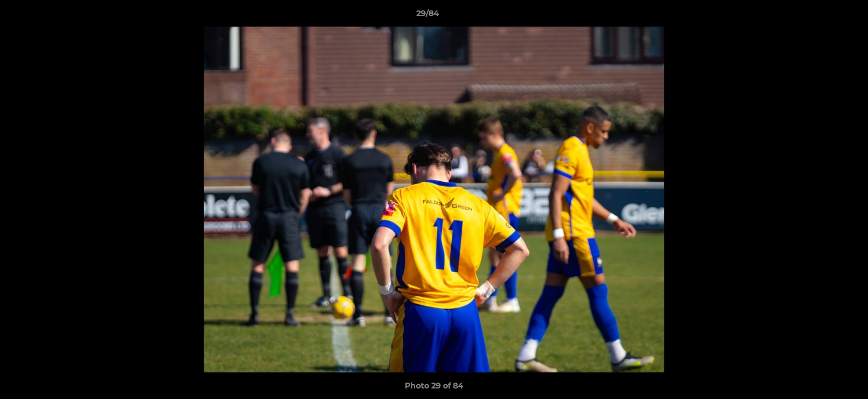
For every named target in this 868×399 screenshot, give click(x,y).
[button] (821, 16)
